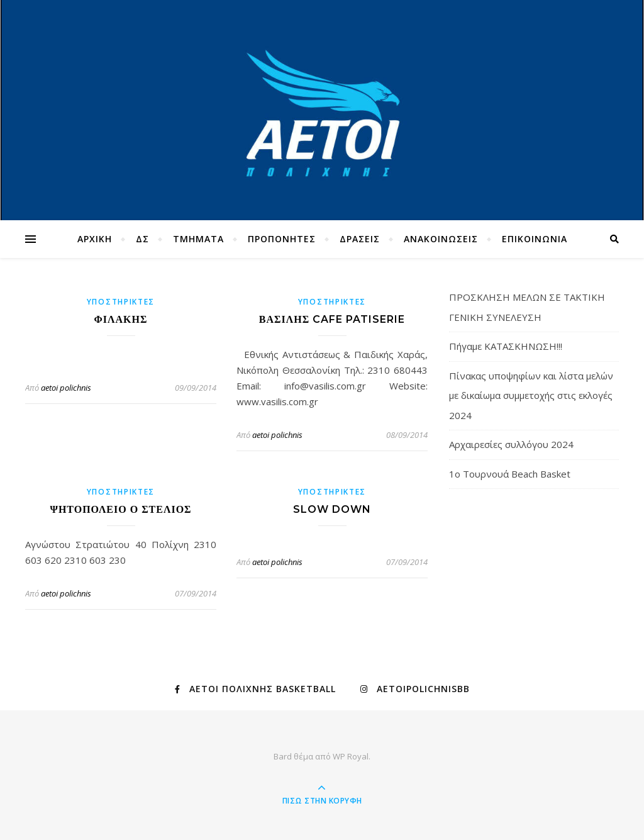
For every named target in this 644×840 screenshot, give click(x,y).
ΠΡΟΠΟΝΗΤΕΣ (282, 239)
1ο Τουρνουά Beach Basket (510, 474)
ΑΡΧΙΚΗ (95, 239)
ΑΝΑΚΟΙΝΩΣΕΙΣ (441, 239)
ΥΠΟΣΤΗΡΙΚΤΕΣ (121, 302)
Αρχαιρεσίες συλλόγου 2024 (511, 444)
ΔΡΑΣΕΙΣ (360, 239)
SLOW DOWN (332, 509)
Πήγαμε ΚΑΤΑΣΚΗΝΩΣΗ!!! (506, 346)
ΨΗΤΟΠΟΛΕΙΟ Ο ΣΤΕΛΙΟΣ (120, 509)
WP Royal (351, 756)
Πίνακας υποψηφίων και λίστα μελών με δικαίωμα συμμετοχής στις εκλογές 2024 (531, 395)
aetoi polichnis (66, 388)
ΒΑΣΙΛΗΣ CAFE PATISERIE (332, 319)
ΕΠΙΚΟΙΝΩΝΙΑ (535, 239)
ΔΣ (142, 239)
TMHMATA (198, 239)
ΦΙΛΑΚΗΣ (121, 319)
